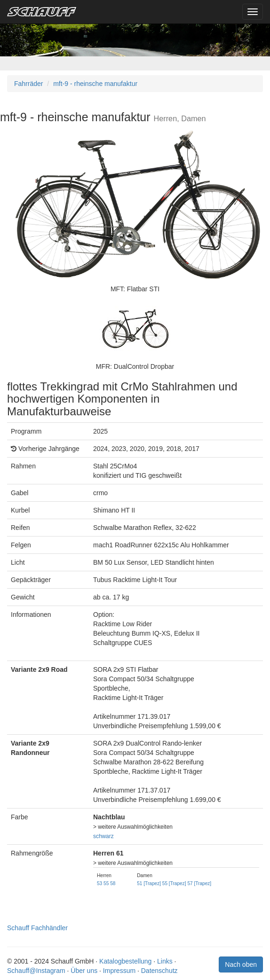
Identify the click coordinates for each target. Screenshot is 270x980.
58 (113, 883)
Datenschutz (159, 971)
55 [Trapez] (174, 883)
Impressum (119, 971)
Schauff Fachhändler (37, 928)
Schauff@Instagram (36, 971)
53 (99, 883)
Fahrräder (28, 84)
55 (106, 883)
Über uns (84, 971)
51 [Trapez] (149, 883)
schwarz (103, 836)
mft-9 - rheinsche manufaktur (95, 84)
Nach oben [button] (241, 964)
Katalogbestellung (125, 961)
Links (165, 961)
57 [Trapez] (199, 883)
